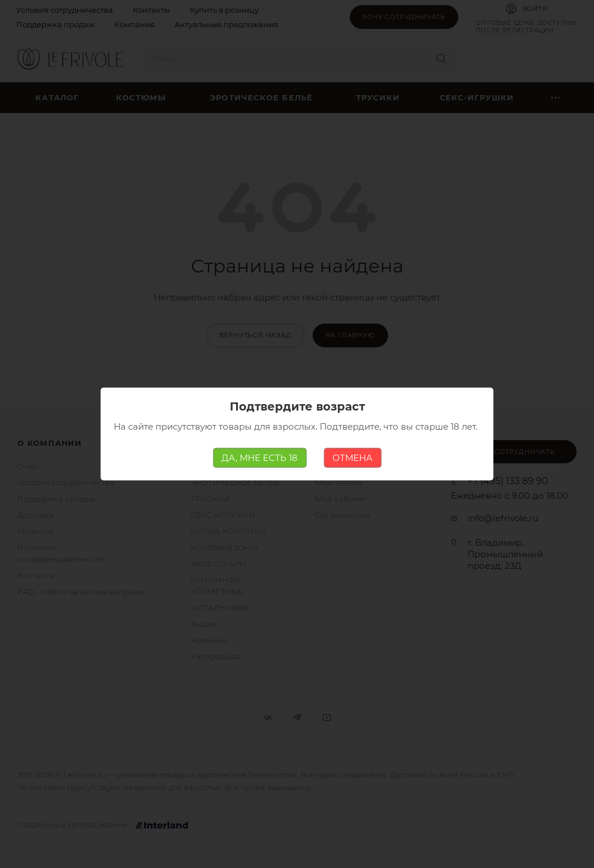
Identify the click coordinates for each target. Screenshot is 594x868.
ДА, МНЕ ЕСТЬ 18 (260, 458)
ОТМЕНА (352, 458)
